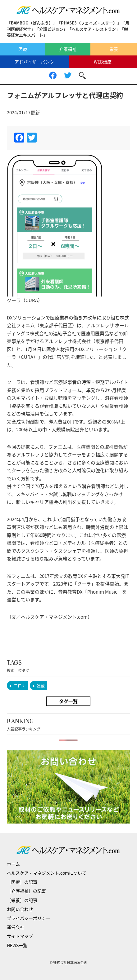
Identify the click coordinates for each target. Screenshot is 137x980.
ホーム (13, 864)
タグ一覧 (68, 701)
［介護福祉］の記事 (26, 891)
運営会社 (16, 927)
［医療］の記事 (22, 882)
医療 (23, 49)
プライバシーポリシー (29, 918)
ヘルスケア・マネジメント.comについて (47, 873)
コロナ (20, 686)
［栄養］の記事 (22, 900)
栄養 (114, 49)
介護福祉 (68, 49)
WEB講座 (103, 62)
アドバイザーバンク (34, 62)
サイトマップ (20, 936)
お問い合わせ (20, 909)
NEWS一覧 (17, 945)
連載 (41, 686)
